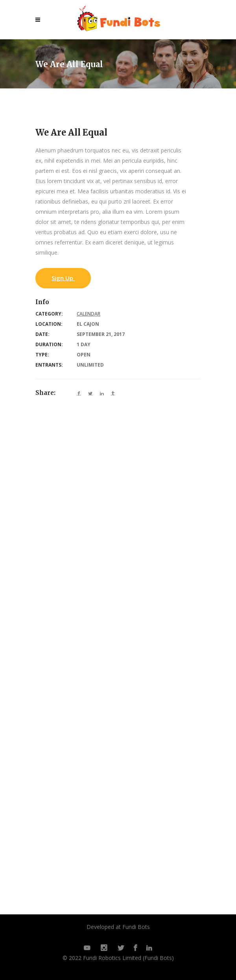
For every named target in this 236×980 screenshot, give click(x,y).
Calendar (88, 314)
